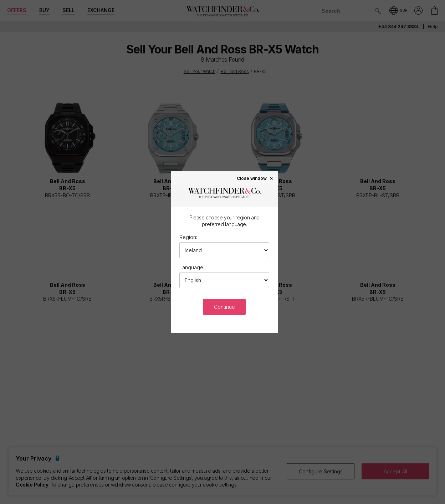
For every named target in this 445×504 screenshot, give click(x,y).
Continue (224, 307)
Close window (255, 178)
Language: (192, 267)
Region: (188, 237)
